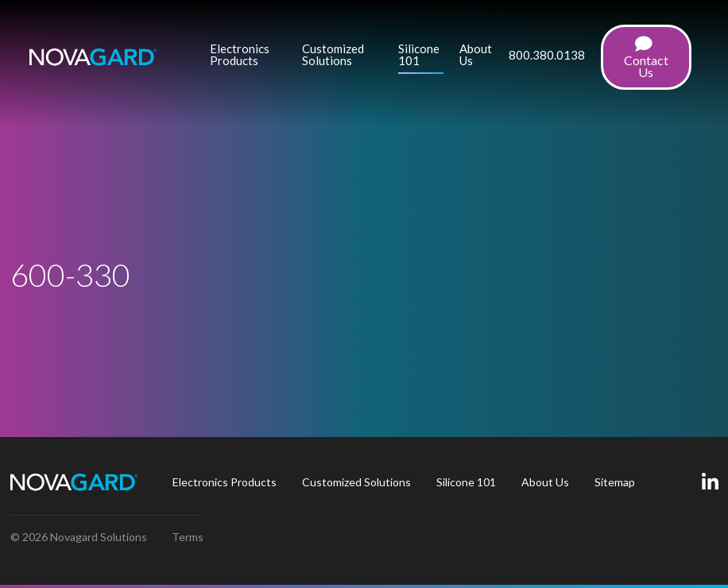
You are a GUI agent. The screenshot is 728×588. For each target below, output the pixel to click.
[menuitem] (248, 57)
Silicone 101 (419, 55)
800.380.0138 (547, 56)
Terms (188, 537)
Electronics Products (240, 55)
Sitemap (615, 482)
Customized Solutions (333, 55)
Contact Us (646, 58)
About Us (476, 55)
